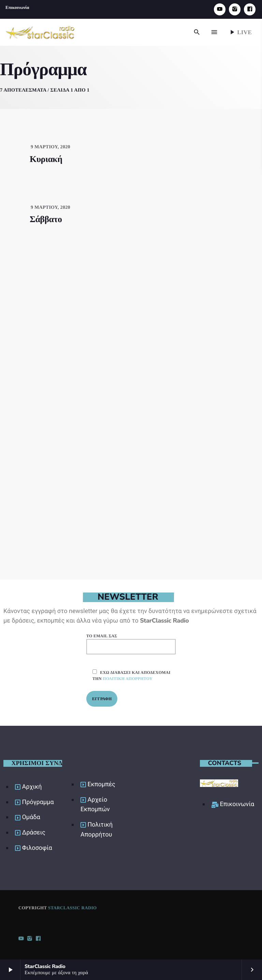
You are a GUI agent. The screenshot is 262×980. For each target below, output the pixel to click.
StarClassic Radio (72, 906)
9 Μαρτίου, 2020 (50, 145)
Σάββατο (46, 218)
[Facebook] (250, 9)
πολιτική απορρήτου (128, 677)
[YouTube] (220, 9)
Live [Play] (240, 32)
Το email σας (131, 642)
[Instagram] (235, 9)
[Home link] (40, 32)
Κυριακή (46, 157)
